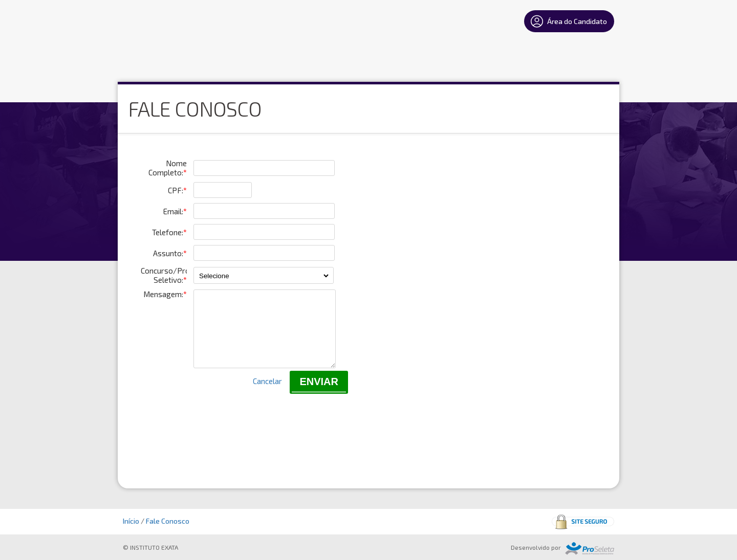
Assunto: (170, 253)
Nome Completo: (168, 168)
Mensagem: (165, 294)
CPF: (177, 190)
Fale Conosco (168, 521)
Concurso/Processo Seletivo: (164, 275)
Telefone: (169, 232)
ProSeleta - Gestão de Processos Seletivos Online (590, 548)
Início (131, 521)
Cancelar (267, 393)
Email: (175, 211)
